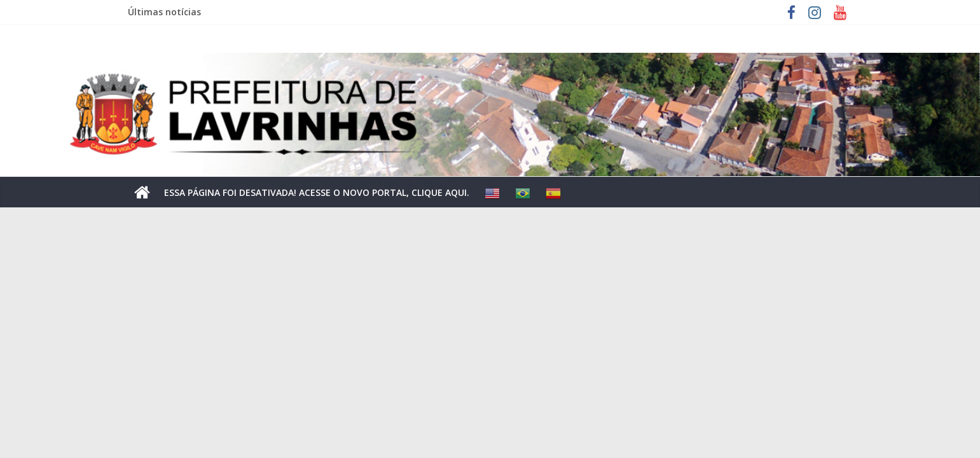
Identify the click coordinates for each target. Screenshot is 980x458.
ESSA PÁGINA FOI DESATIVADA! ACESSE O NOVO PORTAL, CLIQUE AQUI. (317, 192)
